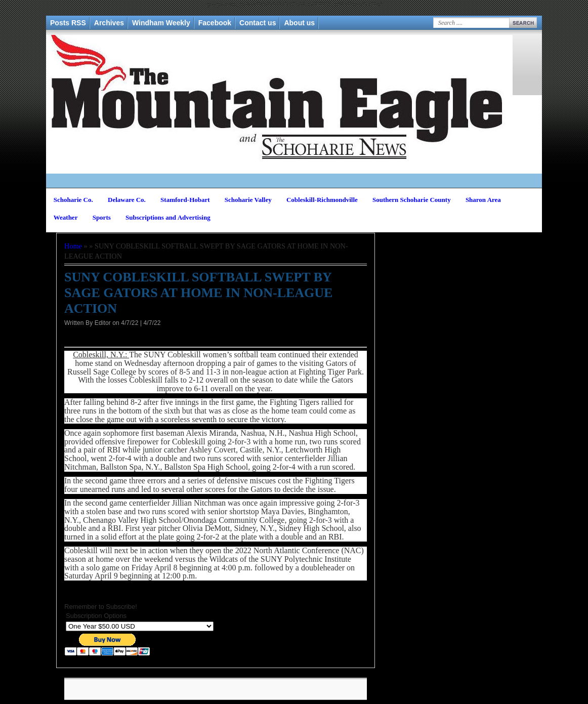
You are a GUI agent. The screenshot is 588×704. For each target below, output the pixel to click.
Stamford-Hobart (185, 200)
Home (73, 246)
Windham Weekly (161, 23)
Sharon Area (483, 200)
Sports (102, 217)
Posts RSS (68, 23)
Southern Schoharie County (412, 200)
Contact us (258, 23)
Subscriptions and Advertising (168, 217)
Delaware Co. (127, 200)
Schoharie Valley (248, 200)
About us (299, 23)
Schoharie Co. (73, 200)
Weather (66, 217)
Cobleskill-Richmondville (322, 200)
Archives (109, 23)
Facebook (215, 23)
